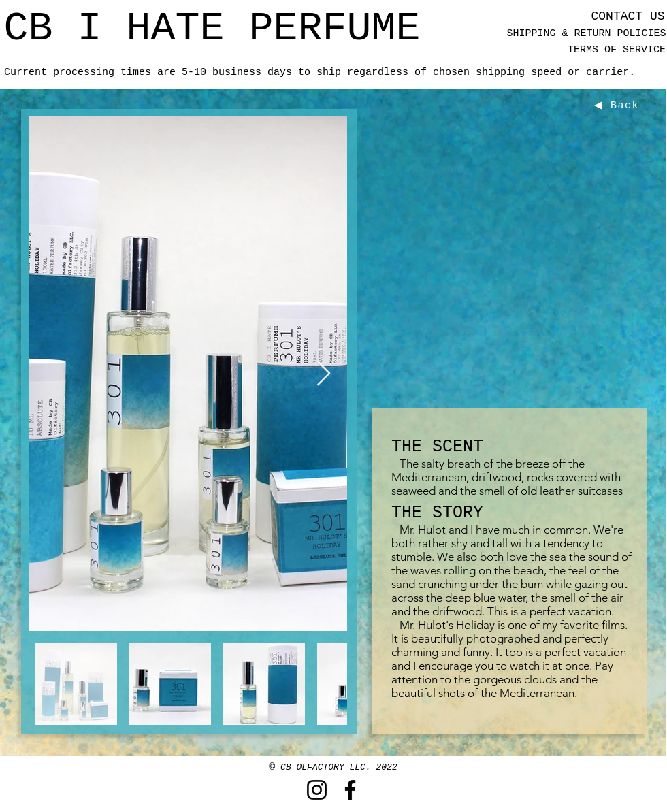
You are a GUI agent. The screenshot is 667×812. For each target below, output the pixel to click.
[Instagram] (317, 790)
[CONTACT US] (628, 17)
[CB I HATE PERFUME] (212, 29)
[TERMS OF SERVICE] (617, 50)
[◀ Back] (618, 105)
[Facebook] (350, 790)
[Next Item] (324, 374)
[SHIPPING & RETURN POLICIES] (586, 34)
